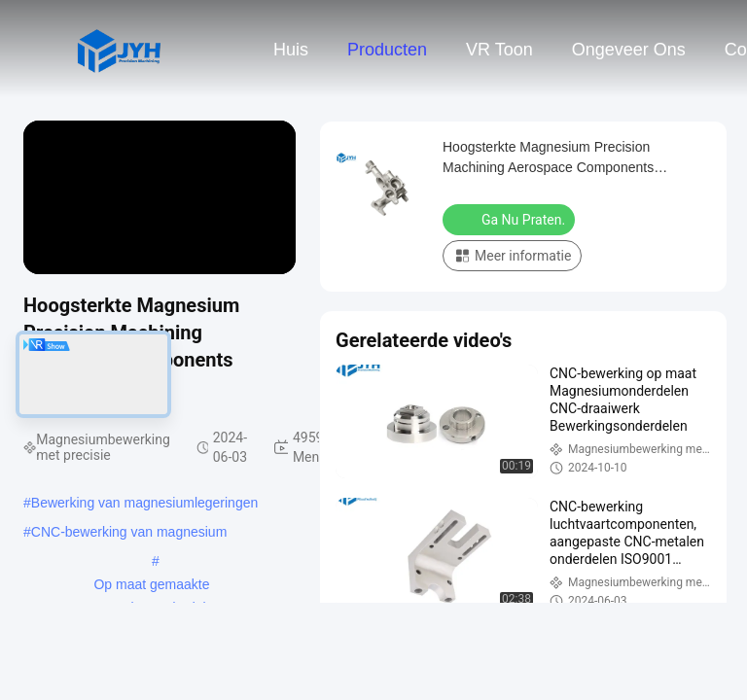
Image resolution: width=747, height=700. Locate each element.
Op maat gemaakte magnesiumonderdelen (152, 586)
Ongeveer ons (629, 50)
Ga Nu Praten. (511, 219)
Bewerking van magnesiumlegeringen (144, 503)
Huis (291, 50)
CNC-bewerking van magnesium (129, 532)
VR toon (499, 50)
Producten (387, 50)
